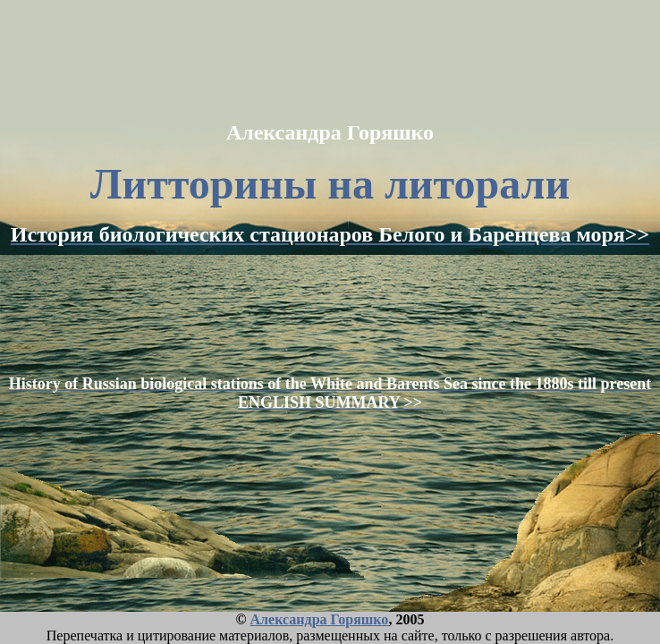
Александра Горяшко (320, 619)
